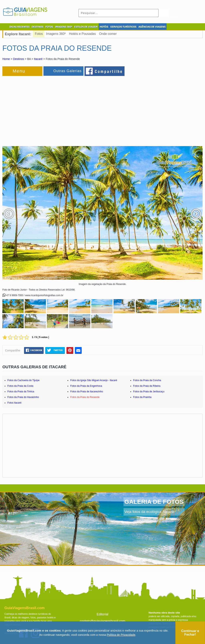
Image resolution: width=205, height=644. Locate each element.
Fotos (39, 34)
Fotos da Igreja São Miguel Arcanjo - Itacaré (94, 380)
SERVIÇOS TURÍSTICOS (123, 27)
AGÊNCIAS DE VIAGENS (152, 27)
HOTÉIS (104, 27)
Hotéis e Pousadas (82, 34)
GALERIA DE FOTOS (154, 502)
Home (6, 59)
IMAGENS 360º (64, 27)
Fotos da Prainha (142, 397)
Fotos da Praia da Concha (147, 380)
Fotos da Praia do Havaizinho (23, 397)
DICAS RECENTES (20, 27)
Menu (19, 71)
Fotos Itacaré (14, 403)
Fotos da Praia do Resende (85, 397)
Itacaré (38, 59)
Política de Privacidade (121, 635)
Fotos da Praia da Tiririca (21, 392)
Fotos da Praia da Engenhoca (86, 386)
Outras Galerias (67, 71)
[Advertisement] (46, 109)
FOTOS (49, 27)
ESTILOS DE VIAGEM (86, 27)
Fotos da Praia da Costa (20, 386)
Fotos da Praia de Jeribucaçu (149, 392)
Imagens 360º (56, 34)
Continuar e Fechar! (190, 633)
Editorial (102, 614)
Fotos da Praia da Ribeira (147, 386)
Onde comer (108, 34)
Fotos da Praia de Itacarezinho (87, 392)
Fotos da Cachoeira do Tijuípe (23, 380)
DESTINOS (38, 27)
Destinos (18, 59)
